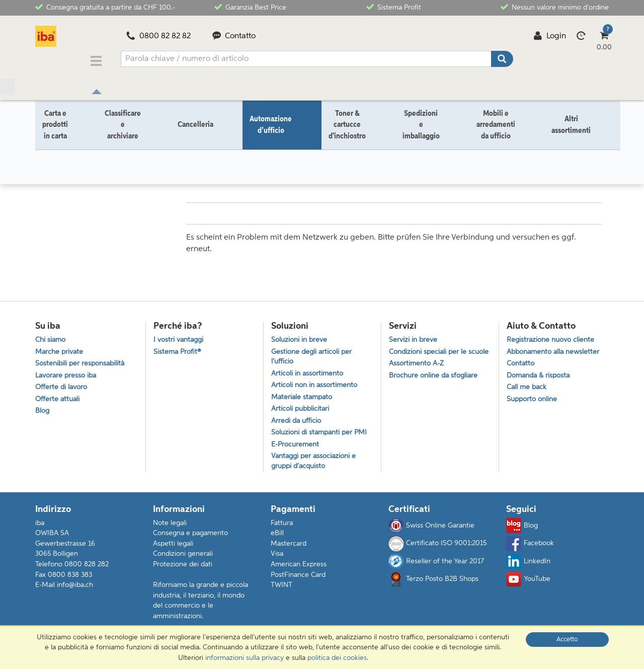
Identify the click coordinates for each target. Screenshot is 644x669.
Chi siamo (52, 334)
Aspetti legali (173, 549)
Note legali (170, 528)
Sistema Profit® (178, 347)
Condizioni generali (183, 559)
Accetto (567, 640)
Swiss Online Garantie (431, 531)
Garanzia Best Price (250, 7)
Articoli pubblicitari (302, 409)
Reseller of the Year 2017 (436, 566)
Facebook (530, 548)
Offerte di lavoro (63, 385)
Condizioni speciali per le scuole (430, 352)
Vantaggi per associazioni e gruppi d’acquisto (316, 465)
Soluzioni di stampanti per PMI (322, 435)
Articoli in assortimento (309, 370)
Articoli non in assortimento (317, 383)
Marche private (61, 347)
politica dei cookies (337, 658)
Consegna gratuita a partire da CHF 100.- (105, 7)
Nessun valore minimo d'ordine (555, 7)
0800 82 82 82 (158, 36)
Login (550, 36)
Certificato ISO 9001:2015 (437, 548)
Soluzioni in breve (301, 334)
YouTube (528, 584)
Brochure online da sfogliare (436, 383)
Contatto (234, 36)
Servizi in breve (414, 334)
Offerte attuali (58, 398)
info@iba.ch (75, 590)
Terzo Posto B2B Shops (433, 584)
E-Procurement (297, 447)
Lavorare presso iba (68, 372)
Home (45, 150)
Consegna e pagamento (190, 538)
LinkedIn (528, 566)
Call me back (528, 385)
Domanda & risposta (541, 372)
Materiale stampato (304, 396)
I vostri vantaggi (180, 334)
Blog (43, 411)
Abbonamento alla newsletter (556, 347)
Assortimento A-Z (418, 370)
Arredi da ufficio (298, 422)
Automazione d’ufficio (97, 150)
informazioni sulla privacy (245, 658)
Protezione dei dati (183, 569)
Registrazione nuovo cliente (553, 334)
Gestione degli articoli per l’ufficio (313, 352)
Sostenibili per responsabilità (82, 360)
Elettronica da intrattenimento (187, 150)
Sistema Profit (394, 7)
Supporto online (534, 398)
